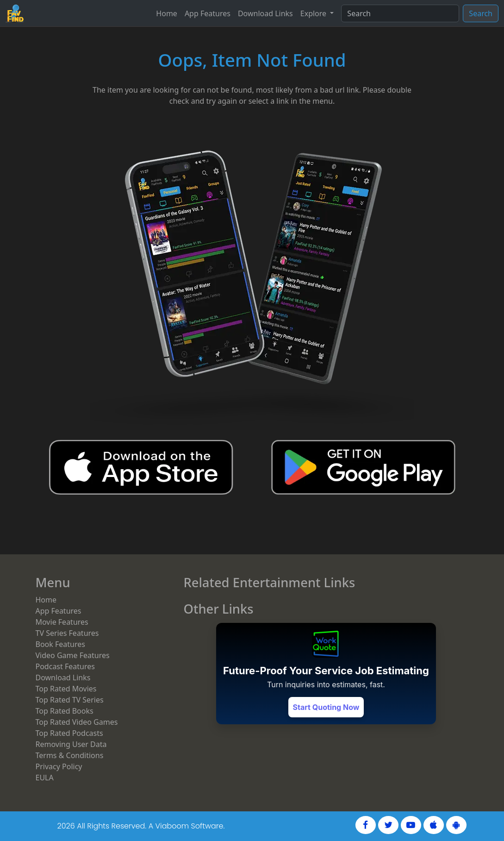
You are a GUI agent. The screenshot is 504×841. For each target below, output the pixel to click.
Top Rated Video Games (77, 722)
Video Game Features (73, 655)
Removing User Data (71, 744)
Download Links (265, 13)
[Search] (400, 13)
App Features (208, 13)
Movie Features (62, 622)
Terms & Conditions (70, 755)
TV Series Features (67, 633)
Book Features (60, 644)
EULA (45, 778)
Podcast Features (65, 666)
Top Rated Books (65, 711)
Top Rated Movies (66, 689)
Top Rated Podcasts (69, 733)
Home (167, 13)
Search (481, 13)
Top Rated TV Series (70, 700)
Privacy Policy (59, 766)
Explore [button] (314, 13)
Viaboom (172, 826)
